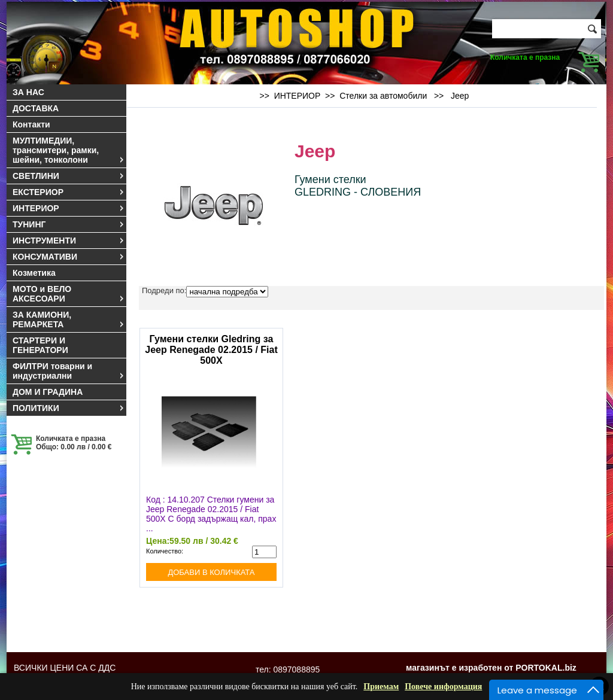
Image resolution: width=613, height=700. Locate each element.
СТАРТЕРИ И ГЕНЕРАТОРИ (40, 345)
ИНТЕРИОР (69, 208)
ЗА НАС (28, 92)
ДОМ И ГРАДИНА (48, 392)
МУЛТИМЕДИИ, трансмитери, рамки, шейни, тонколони (69, 150)
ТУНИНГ (69, 224)
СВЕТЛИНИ (69, 176)
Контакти (31, 124)
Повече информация (443, 687)
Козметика (34, 273)
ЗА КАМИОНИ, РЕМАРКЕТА (69, 319)
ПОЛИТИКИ (69, 408)
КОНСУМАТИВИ (69, 257)
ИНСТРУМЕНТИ (69, 241)
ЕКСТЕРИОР (69, 192)
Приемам (381, 687)
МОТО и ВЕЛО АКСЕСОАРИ (69, 294)
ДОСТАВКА (36, 108)
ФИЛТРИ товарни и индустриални (69, 371)
